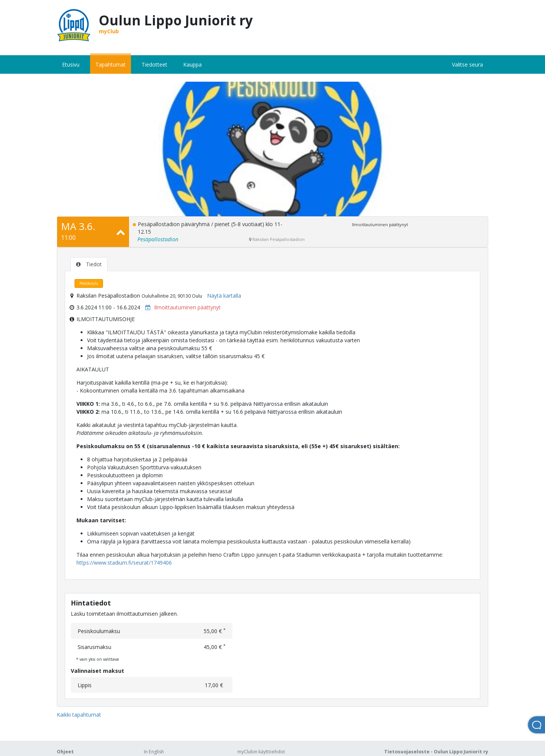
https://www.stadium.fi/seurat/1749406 (124, 563)
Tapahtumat (111, 64)
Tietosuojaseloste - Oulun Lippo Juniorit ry (436, 752)
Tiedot (89, 264)
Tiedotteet (154, 64)
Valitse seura (467, 64)
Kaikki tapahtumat (79, 715)
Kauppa (192, 64)
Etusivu (71, 64)
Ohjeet (65, 752)
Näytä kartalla (224, 296)
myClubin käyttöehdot (261, 752)
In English (154, 752)
